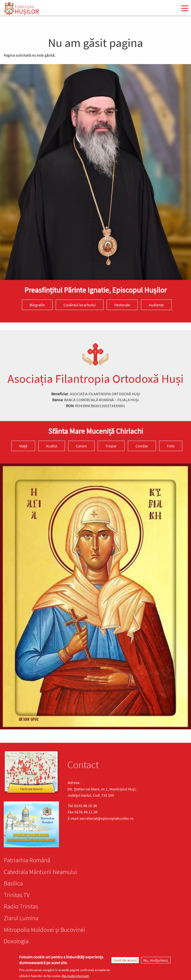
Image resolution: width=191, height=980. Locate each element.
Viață (23, 446)
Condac (142, 446)
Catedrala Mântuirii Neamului (40, 872)
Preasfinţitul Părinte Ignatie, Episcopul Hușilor (95, 290)
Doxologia (16, 941)
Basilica (13, 883)
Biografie (37, 305)
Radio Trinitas (21, 906)
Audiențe (156, 305)
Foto (171, 446)
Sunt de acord (125, 960)
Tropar (111, 446)
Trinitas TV (17, 895)
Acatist (52, 446)
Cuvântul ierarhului (80, 305)
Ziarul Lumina (21, 918)
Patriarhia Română (27, 860)
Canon (81, 446)
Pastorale (122, 305)
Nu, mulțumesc (156, 960)
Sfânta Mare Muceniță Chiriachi (96, 431)
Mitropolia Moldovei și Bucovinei (44, 930)
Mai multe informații (75, 976)
